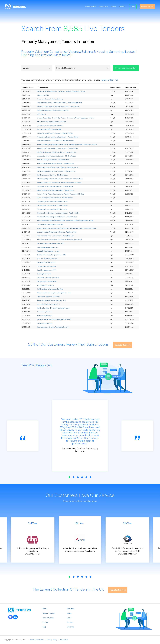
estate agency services (46, 285)
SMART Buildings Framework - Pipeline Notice (53, 160)
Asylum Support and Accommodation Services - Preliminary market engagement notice (67, 228)
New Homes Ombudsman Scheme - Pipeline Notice (55, 198)
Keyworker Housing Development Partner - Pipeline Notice (58, 167)
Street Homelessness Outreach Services (52, 122)
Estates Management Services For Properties (53, 110)
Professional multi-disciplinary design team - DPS (54, 293)
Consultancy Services (45, 312)
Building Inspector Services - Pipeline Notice (53, 175)
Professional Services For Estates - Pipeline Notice (55, 133)
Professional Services (45, 323)
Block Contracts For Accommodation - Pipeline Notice (56, 190)
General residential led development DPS (51, 300)
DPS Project (42, 114)
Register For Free (146, 7)
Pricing (112, 7)
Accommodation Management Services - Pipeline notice (57, 232)
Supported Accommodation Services (50, 224)
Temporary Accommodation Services (50, 126)
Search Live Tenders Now (126, 68)
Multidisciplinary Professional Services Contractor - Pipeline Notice (60, 179)
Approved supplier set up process (49, 297)
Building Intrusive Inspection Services (50, 289)
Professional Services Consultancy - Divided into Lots (56, 236)
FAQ (44, 627)
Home (45, 609)
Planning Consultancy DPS (46, 262)
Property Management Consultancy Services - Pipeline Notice (59, 107)
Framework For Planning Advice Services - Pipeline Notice (57, 217)
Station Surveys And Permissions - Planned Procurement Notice (59, 183)
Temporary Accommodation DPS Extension (52, 202)
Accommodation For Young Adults (49, 129)
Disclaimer (64, 640)
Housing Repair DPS (44, 274)
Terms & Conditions (37, 640)
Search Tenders (89, 7)
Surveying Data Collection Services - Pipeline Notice (55, 186)
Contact (121, 7)
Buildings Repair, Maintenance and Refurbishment (54, 319)
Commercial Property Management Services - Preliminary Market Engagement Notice (67, 145)
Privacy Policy (52, 640)
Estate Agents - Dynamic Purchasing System (53, 327)
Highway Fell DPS (43, 95)
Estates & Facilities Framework (48, 278)
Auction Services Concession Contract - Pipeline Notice (57, 156)
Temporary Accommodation (47, 266)
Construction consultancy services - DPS (51, 255)
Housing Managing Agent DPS (48, 247)
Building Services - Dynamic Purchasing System (54, 308)
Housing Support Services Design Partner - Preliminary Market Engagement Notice (66, 118)
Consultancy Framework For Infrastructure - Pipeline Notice (58, 137)
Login (132, 7)
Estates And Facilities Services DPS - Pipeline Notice (56, 141)
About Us (71, 609)
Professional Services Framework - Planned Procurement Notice (60, 103)
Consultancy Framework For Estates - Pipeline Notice (56, 164)
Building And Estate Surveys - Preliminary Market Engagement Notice (61, 91)
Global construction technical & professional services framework (60, 240)
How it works (102, 7)
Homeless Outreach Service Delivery (50, 99)
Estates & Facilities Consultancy (48, 304)
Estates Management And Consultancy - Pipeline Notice (57, 152)
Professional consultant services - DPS (51, 243)
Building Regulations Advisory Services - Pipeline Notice (56, 171)
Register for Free (109, 80)
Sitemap (70, 627)
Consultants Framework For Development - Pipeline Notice (58, 148)
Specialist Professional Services (48, 251)
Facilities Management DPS (47, 270)
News (69, 613)
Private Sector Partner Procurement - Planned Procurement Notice (61, 194)
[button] (69, 477)
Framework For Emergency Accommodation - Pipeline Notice (58, 213)
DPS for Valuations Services (47, 259)
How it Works (48, 618)
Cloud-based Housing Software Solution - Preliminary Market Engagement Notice (65, 221)
